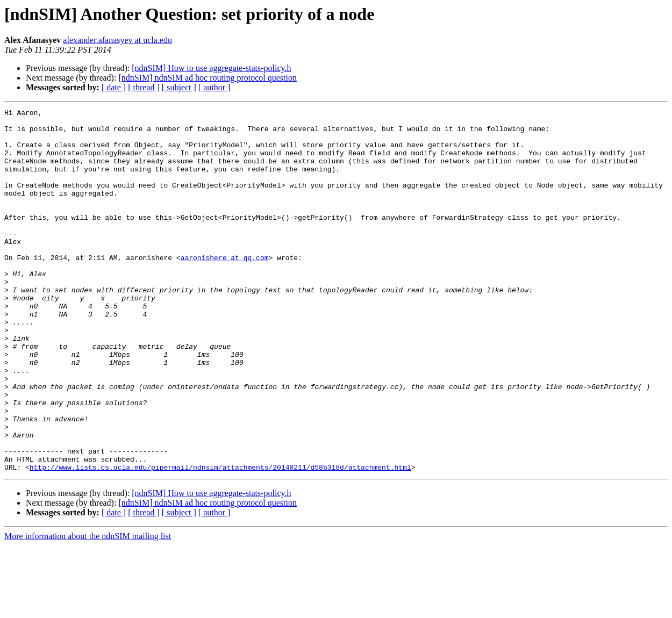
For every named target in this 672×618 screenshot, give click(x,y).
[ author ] (215, 87)
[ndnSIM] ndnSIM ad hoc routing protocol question (208, 78)
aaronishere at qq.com (225, 288)
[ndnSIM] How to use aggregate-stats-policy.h (211, 68)
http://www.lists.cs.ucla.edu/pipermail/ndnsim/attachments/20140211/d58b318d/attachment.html (220, 540)
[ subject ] (179, 87)
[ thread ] (144, 87)
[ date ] (114, 87)
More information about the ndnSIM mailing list (88, 609)
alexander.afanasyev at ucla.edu (117, 40)
